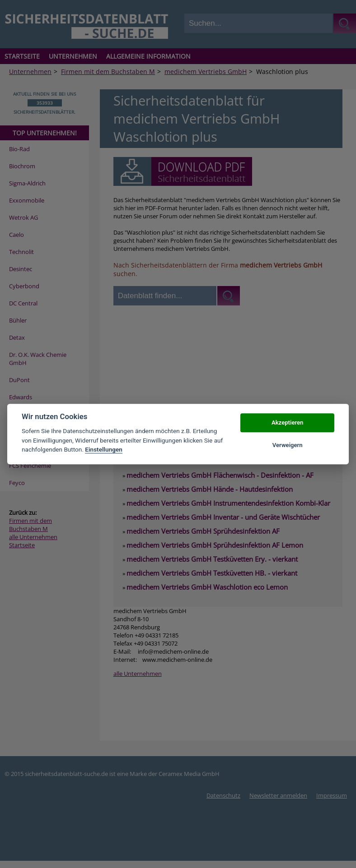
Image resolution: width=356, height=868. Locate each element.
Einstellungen (104, 449)
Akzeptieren (287, 422)
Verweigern (288, 445)
